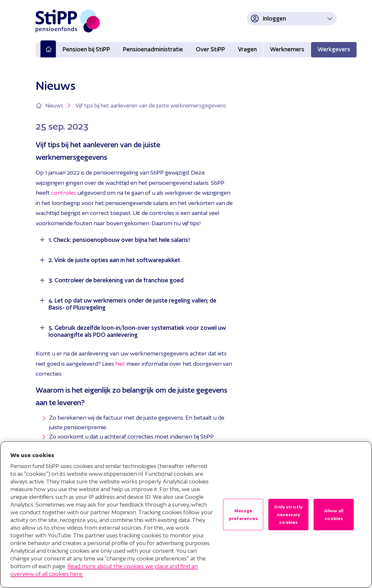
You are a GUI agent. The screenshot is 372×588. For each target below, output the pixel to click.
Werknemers (287, 49)
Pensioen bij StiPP (86, 49)
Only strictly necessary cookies (288, 515)
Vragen (247, 49)
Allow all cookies (334, 515)
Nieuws (59, 106)
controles (64, 193)
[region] (186, 515)
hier (120, 364)
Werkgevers (334, 49)
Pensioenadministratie (153, 49)
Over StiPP (210, 49)
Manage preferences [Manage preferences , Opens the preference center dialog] (243, 515)
